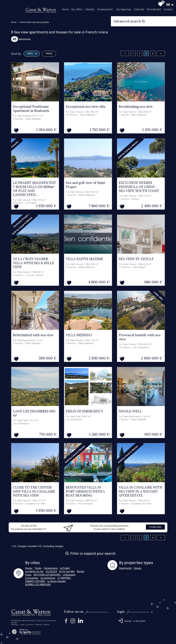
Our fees (30, 625)
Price (49, 54)
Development (105, 9)
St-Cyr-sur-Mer (67, 571)
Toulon (38, 568)
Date (32, 54)
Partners (39, 625)
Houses (138, 568)
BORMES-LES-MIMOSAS (38, 585)
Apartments (125, 568)
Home (66, 9)
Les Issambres (48, 578)
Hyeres (29, 568)
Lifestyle (90, 9)
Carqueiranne (51, 568)
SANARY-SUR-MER (35, 581)
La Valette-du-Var (34, 571)
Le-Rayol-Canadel (56, 581)
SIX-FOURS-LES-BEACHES (47, 575)
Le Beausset (69, 575)
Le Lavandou (32, 578)
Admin (47, 625)
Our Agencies (124, 9)
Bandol (80, 571)
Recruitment (154, 9)
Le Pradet (65, 568)
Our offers (77, 9)
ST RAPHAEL (64, 578)
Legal (22, 625)
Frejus (28, 575)
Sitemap (15, 625)
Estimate (139, 9)
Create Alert (155, 527)
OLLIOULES (51, 571)
